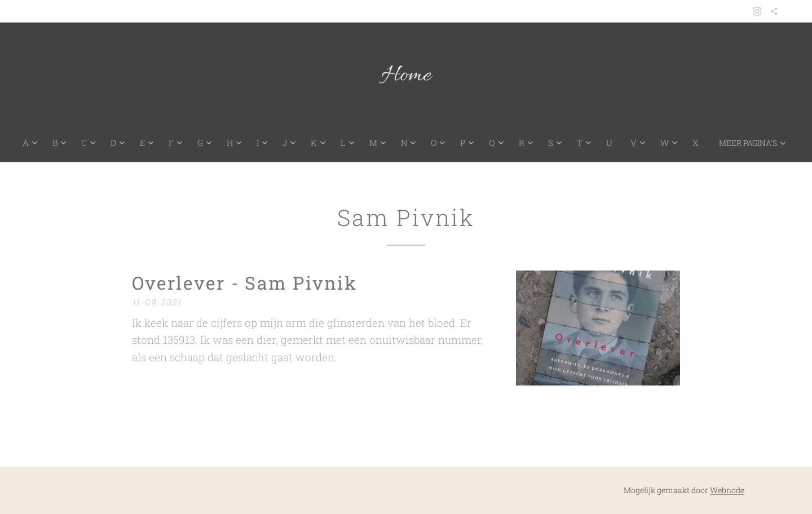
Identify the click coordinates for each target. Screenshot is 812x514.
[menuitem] (37, 143)
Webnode (727, 490)
